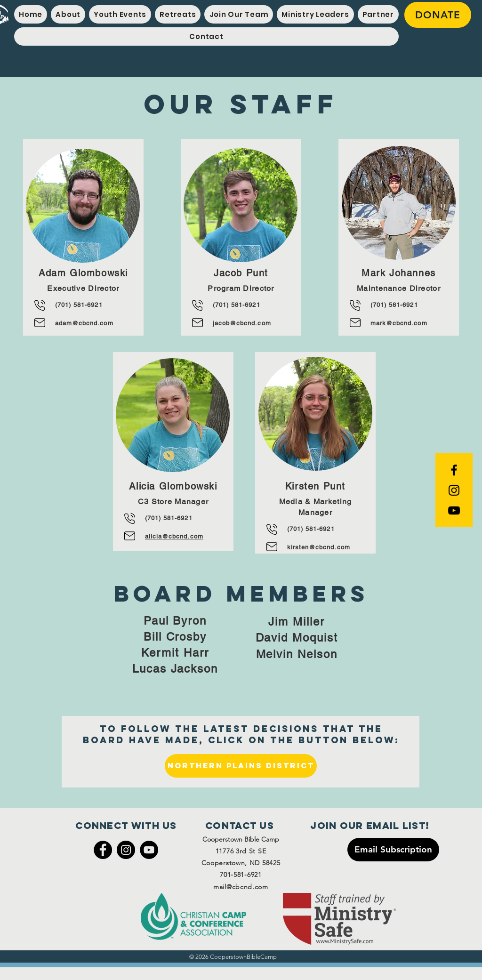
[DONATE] (438, 15)
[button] (120, 14)
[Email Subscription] (393, 850)
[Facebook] (103, 850)
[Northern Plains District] (241, 766)
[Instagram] (126, 850)
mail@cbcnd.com (241, 887)
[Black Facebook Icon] (454, 470)
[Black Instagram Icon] (454, 490)
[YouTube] (454, 510)
